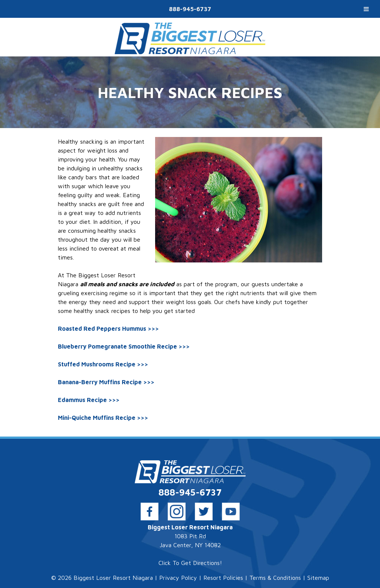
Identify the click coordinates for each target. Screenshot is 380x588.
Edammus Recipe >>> (89, 400)
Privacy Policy (178, 578)
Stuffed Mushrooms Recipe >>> (103, 364)
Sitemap (318, 578)
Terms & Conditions (275, 578)
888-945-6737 (190, 9)
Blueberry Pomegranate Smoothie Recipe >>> (124, 346)
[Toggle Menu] (366, 9)
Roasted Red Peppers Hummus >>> (108, 329)
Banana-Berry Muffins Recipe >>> (106, 382)
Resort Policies (223, 578)
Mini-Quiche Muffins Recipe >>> (103, 418)
